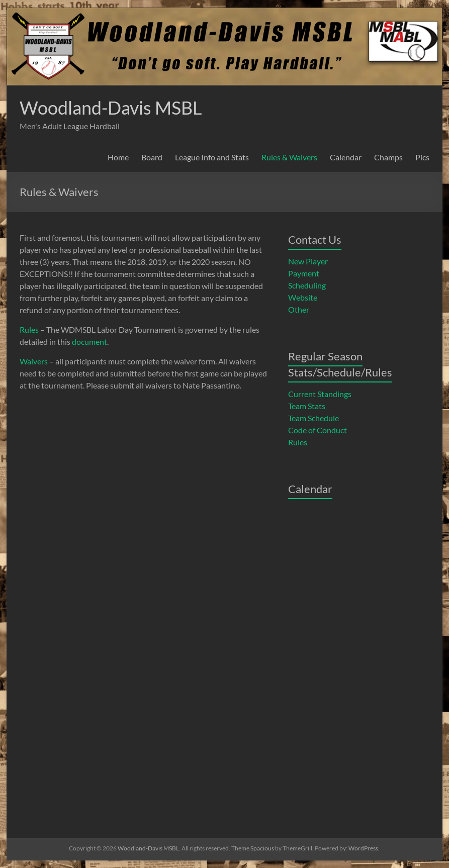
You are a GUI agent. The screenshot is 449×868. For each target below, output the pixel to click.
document (89, 342)
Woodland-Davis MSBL (111, 108)
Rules (29, 329)
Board (152, 157)
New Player (308, 261)
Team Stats (307, 406)
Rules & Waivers (289, 157)
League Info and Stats (212, 157)
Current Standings (320, 394)
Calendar (346, 157)
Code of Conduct (318, 430)
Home (118, 157)
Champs (388, 157)
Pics (422, 157)
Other (299, 309)
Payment (304, 273)
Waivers (34, 361)
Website (303, 297)
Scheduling (307, 285)
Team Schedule (313, 418)
